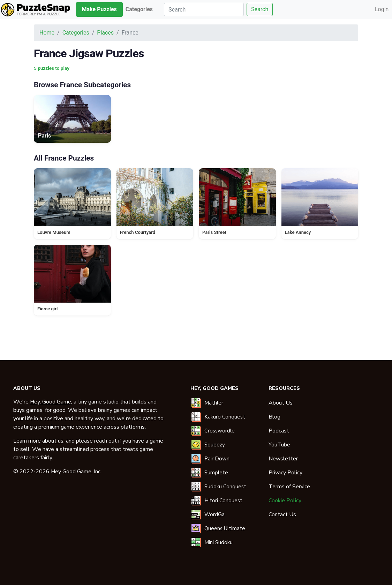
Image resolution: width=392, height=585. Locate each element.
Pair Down (217, 459)
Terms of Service (289, 487)
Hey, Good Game (51, 402)
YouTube (279, 445)
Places (105, 33)
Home (47, 33)
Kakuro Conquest (225, 417)
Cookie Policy (285, 501)
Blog (274, 417)
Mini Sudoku (218, 542)
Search (260, 9)
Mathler (214, 403)
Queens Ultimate (225, 528)
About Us (281, 403)
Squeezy (215, 445)
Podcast (279, 431)
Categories (76, 33)
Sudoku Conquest (225, 487)
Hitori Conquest (223, 501)
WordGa (214, 514)
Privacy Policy (285, 473)
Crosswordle (220, 431)
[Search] (204, 9)
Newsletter (283, 459)
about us (53, 441)
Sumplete (216, 473)
